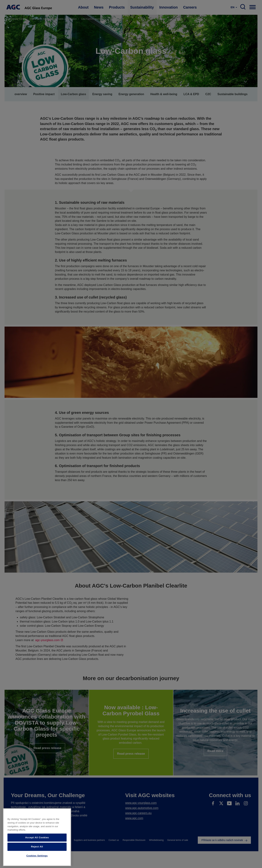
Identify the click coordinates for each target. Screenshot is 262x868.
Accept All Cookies (37, 837)
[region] (37, 837)
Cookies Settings (37, 856)
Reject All (37, 847)
